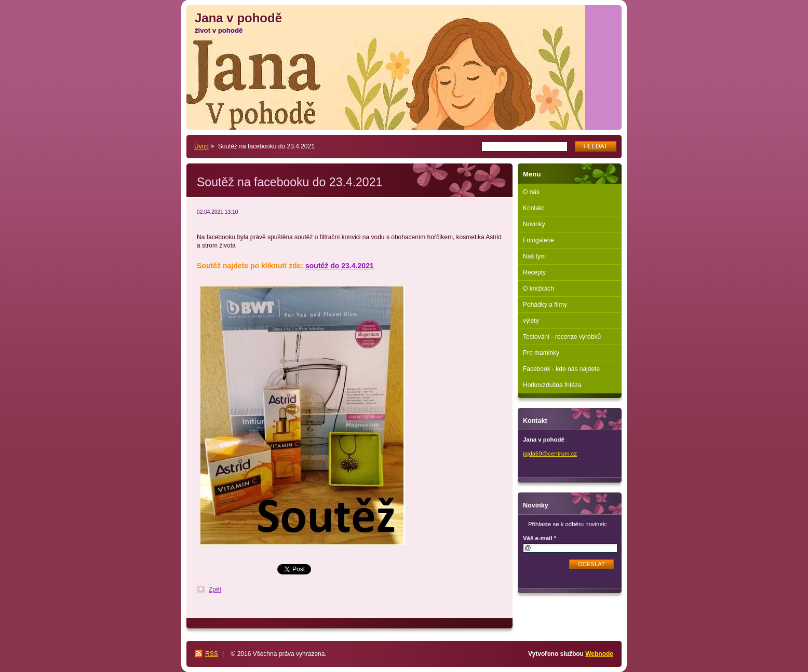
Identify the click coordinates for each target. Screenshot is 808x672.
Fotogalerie (538, 240)
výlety (531, 321)
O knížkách (538, 289)
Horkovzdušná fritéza (552, 385)
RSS (212, 654)
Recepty (534, 272)
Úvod (201, 146)
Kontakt (534, 208)
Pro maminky (541, 353)
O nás (531, 192)
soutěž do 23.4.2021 (340, 266)
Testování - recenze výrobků (562, 337)
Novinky (534, 224)
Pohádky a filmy (545, 305)
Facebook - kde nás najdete (561, 369)
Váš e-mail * (540, 538)
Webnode (599, 654)
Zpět (215, 589)
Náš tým (534, 256)
